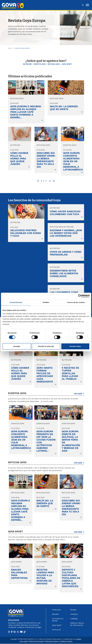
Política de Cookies (51, 642)
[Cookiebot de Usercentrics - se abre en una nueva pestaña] (80, 296)
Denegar (17, 346)
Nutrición (27, 64)
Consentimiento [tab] (16, 302)
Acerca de (56, 630)
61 (50, 181)
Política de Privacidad (36, 642)
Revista (73, 610)
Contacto (74, 614)
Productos (56, 610)
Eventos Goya (40, 64)
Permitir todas (75, 346)
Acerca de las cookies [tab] (76, 302)
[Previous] (38, 181)
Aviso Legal (23, 642)
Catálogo (74, 619)
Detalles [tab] (46, 302)
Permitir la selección (46, 346)
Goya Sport (67, 64)
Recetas (55, 614)
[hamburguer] (87, 5)
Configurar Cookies (66, 642)
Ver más (79, 394)
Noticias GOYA (54, 64)
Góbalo (79, 639)
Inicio (10, 48)
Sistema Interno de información (77, 624)
